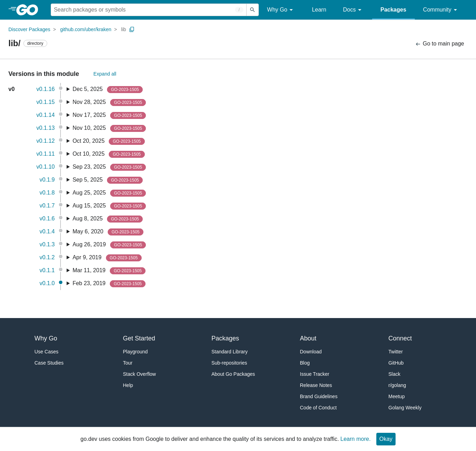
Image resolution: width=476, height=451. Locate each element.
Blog (305, 363)
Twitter (396, 352)
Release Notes (316, 385)
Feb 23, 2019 (109, 284)
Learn (319, 10)
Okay (386, 439)
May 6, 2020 (108, 232)
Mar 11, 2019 (109, 271)
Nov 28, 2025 (109, 103)
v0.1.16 (45, 89)
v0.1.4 (47, 231)
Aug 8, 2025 (108, 219)
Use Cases (47, 352)
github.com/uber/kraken (86, 29)
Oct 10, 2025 (108, 154)
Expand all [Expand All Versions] (105, 74)
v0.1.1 (47, 270)
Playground (136, 352)
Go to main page (439, 44)
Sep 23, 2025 (109, 167)
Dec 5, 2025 (108, 90)
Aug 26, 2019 (109, 245)
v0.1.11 (45, 154)
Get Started (139, 338)
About (308, 338)
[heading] (30, 10)
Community (441, 10)
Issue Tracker (315, 374)
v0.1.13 (45, 128)
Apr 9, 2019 (107, 258)
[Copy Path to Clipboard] (132, 29)
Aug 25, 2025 (109, 193)
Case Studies (49, 363)
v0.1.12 (45, 141)
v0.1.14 (45, 115)
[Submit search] (253, 10)
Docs (353, 10)
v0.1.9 (47, 180)
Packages (393, 10)
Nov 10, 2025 (109, 128)
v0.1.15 (45, 102)
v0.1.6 (47, 219)
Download (311, 352)
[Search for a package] (149, 10)
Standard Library (230, 352)
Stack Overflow (140, 374)
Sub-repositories (229, 363)
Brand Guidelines (319, 396)
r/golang (397, 385)
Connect (400, 338)
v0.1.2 (47, 257)
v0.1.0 (47, 283)
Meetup (397, 396)
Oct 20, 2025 (108, 141)
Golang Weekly (405, 408)
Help (128, 385)
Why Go (281, 10)
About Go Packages (233, 374)
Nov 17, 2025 (109, 115)
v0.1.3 (47, 244)
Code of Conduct (318, 408)
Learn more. (355, 439)
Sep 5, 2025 (108, 180)
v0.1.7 (47, 206)
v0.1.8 (47, 193)
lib (123, 29)
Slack (395, 374)
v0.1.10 (45, 167)
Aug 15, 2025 (109, 206)
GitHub (396, 363)
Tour (128, 363)
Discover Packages (29, 29)
